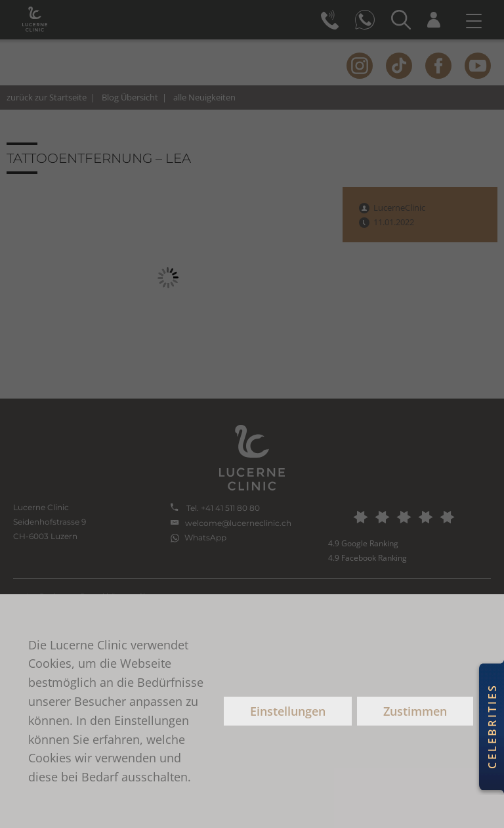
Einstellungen (288, 711)
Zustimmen (415, 711)
